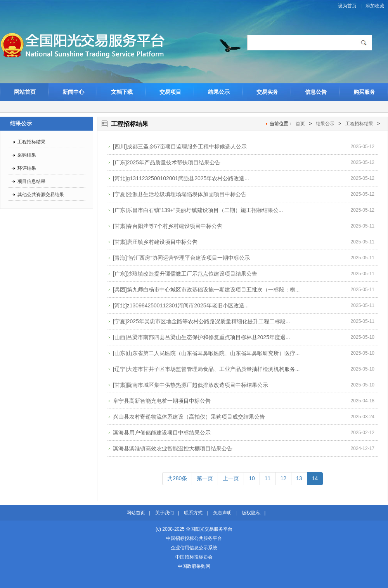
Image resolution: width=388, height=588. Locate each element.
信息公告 (316, 92)
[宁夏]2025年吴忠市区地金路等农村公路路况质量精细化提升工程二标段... (202, 321)
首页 (300, 124)
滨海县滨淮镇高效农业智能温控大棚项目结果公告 (173, 448)
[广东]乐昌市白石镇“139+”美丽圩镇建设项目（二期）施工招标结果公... (198, 210)
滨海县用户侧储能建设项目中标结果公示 (162, 433)
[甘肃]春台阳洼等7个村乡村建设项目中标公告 (168, 226)
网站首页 (25, 92)
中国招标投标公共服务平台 (194, 538)
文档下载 (122, 92)
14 (315, 478)
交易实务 (267, 92)
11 (268, 478)
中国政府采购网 (194, 566)
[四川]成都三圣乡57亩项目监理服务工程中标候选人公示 (180, 147)
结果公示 (219, 92)
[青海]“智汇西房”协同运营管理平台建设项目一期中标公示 (181, 258)
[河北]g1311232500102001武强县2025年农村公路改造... (181, 178)
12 (283, 478)
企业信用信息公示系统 (194, 548)
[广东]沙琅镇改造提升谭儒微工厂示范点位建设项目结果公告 (185, 274)
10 (252, 478)
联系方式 (193, 513)
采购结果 (27, 155)
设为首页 (347, 6)
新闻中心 (73, 92)
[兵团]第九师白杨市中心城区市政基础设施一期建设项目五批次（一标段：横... (206, 290)
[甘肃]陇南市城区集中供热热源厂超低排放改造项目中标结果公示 (191, 385)
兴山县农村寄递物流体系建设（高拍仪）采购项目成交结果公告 (189, 417)
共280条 (177, 478)
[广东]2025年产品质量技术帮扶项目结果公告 (167, 162)
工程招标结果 (31, 142)
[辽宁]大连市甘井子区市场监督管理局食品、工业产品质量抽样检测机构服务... (206, 369)
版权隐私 (251, 513)
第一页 (205, 478)
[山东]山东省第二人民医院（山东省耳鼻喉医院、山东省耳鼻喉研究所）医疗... (206, 353)
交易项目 (170, 92)
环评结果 (27, 168)
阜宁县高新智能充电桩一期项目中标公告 (162, 401)
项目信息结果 (31, 181)
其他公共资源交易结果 (41, 195)
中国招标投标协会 (194, 557)
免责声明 (222, 513)
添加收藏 (375, 6)
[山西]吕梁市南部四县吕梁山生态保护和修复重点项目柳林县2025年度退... (202, 337)
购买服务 (364, 92)
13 (299, 478)
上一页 (231, 478)
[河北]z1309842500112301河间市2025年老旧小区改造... (181, 305)
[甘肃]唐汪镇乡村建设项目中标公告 (155, 242)
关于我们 (165, 513)
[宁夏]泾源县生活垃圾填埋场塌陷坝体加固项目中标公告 (180, 194)
